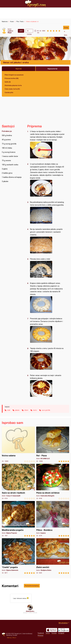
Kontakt (15, 635)
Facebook (41, 633)
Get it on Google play (64, 630)
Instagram (61, 633)
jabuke (17, 410)
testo (35, 410)
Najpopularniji (52, 69)
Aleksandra (30, 611)
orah (9, 410)
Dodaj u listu (66, 28)
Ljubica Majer (10, 32)
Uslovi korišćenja (27, 634)
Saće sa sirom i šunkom (18, 482)
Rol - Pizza (53, 444)
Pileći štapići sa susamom (14, 75)
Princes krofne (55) (12, 78)
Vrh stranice (63, 623)
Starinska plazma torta (13, 85)
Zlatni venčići (53, 556)
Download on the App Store (52, 630)
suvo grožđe (46, 410)
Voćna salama (18, 444)
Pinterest (41, 636)
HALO (14, 638)
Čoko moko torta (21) (12, 89)
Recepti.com (35, 4)
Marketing (9, 635)
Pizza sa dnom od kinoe (53, 482)
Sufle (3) (8, 82)
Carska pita (9, 92)
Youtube (54, 633)
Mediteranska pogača (18, 519)
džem (26, 410)
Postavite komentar (32, 586)
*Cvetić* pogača (18, 556)
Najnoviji (19, 69)
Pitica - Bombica (53, 519)
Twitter (48, 633)
